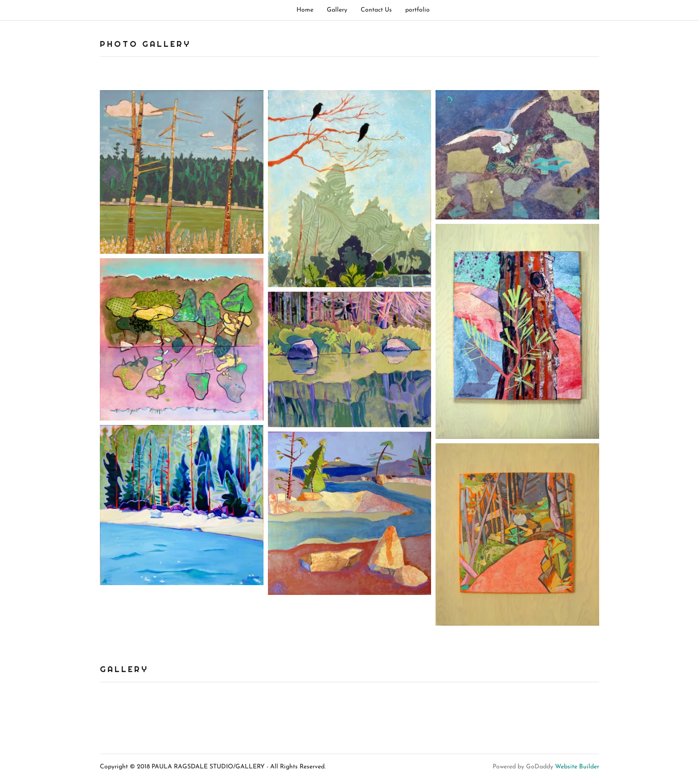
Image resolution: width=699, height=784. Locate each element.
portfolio (417, 10)
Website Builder (577, 767)
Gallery (337, 10)
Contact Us (376, 10)
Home (305, 10)
